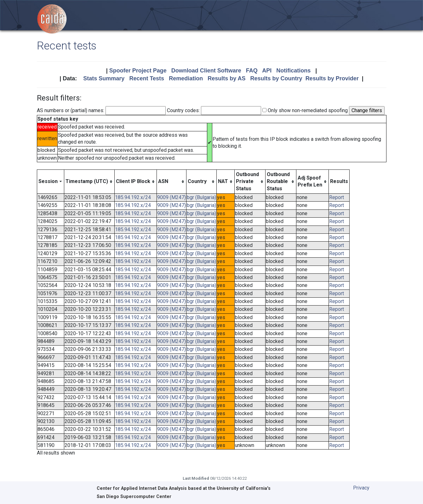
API (267, 71)
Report (337, 197)
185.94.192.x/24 (133, 197)
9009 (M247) (171, 197)
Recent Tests (147, 78)
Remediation (186, 78)
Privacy (361, 488)
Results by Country (276, 78)
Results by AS (226, 78)
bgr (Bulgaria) (201, 197)
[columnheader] (50, 181)
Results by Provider (332, 78)
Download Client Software (206, 71)
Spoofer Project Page (138, 71)
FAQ (252, 71)
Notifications (293, 71)
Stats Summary (104, 78)
